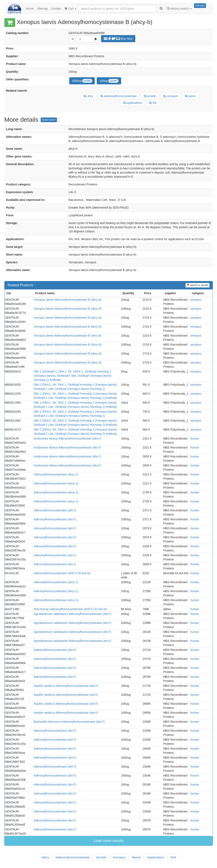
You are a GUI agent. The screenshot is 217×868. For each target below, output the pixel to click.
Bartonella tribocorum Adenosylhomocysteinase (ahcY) (69, 722)
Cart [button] (70, 9)
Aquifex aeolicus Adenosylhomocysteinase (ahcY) (66, 686)
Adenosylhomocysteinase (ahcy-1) (56, 474)
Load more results (108, 841)
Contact (56, 9)
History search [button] (179, 9)
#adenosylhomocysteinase (73, 857)
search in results (198, 285)
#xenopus (119, 857)
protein (150, 96)
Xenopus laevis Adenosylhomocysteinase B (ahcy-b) (68, 300)
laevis (190, 96)
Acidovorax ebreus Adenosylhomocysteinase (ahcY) (67, 438)
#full (173, 857)
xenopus (171, 96)
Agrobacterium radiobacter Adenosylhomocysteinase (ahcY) (73, 614)
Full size (200, 6)
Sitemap (42, 9)
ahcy (88, 96)
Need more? (49, 120)
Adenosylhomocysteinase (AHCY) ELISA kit (62, 573)
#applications (156, 857)
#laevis (136, 857)
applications (133, 103)
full (153, 103)
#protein (101, 857)
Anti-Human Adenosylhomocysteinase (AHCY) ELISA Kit (70, 609)
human (195, 438)
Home (30, 9)
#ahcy (45, 857)
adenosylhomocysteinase (119, 96)
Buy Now (118, 39)
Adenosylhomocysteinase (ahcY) (55, 510)
